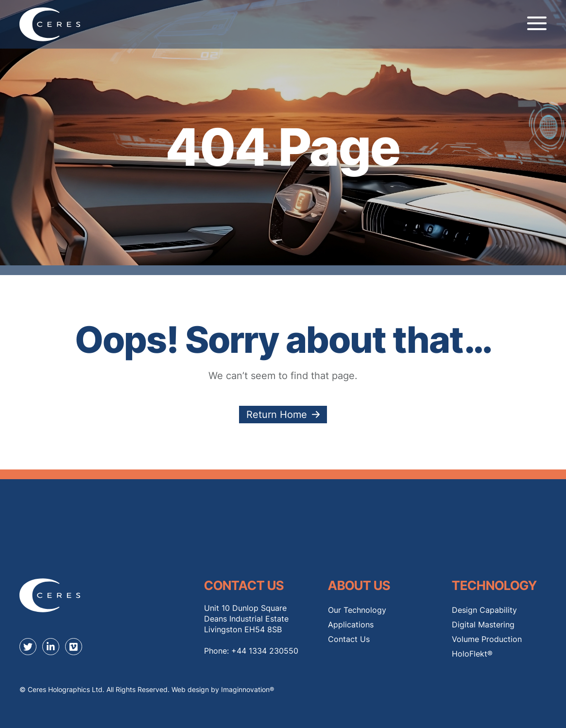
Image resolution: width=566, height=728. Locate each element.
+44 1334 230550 (265, 651)
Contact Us (349, 639)
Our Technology (357, 610)
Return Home (277, 415)
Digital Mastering (483, 624)
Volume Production (487, 639)
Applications (351, 624)
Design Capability (484, 610)
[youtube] (74, 647)
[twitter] (28, 647)
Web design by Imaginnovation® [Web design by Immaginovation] (223, 689)
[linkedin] (51, 647)
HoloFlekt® (472, 654)
